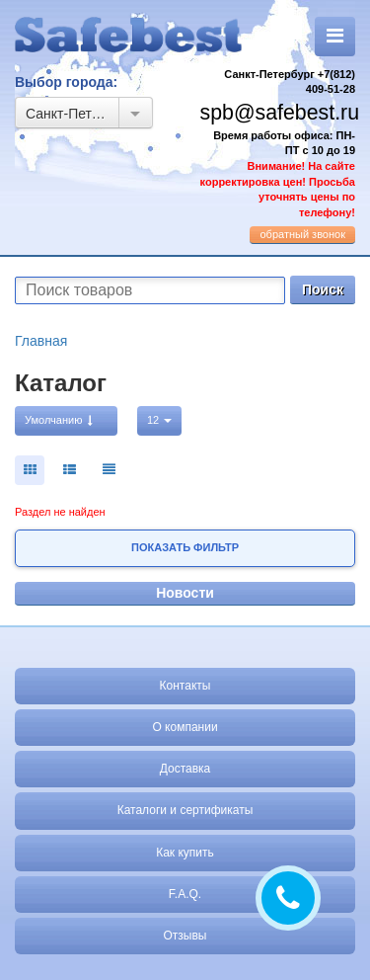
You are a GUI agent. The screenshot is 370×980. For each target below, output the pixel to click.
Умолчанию (59, 420)
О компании (185, 727)
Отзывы (185, 936)
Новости (185, 593)
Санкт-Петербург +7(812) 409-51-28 (290, 82)
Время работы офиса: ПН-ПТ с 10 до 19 (278, 174)
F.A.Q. (185, 894)
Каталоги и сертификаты (185, 810)
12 (159, 420)
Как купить (185, 853)
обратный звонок (302, 234)
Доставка (185, 769)
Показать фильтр (185, 547)
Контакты (185, 686)
